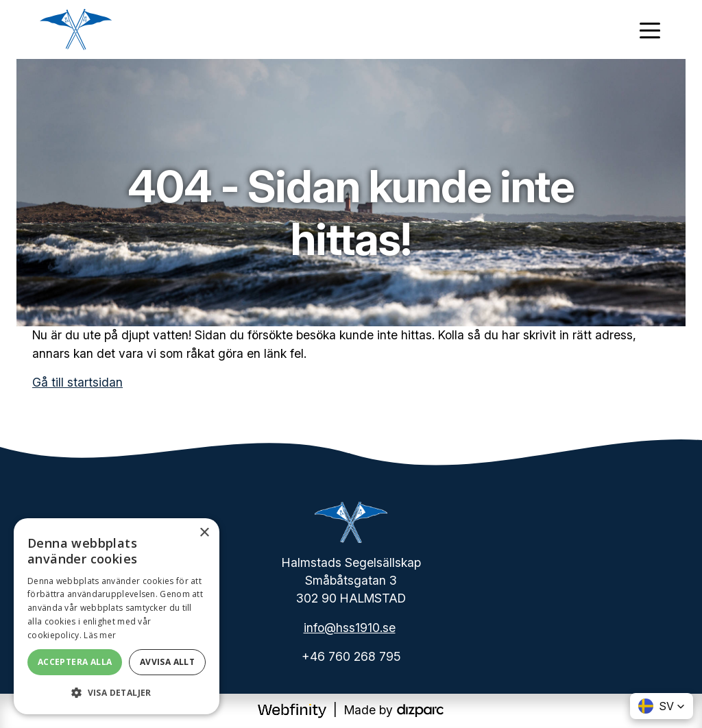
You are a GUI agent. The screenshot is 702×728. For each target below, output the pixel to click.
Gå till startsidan (77, 382)
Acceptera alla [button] (75, 662)
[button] (117, 692)
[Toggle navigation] (650, 29)
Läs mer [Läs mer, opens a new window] (100, 635)
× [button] (204, 533)
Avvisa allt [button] (167, 662)
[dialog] (117, 616)
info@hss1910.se (350, 628)
